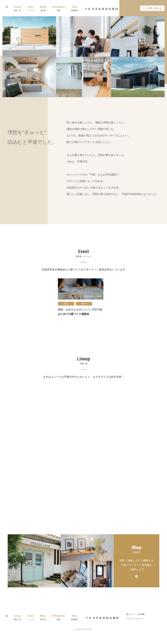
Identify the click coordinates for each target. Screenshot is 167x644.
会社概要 (141, 614)
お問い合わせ (152, 8)
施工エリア (131, 614)
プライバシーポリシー (135, 619)
